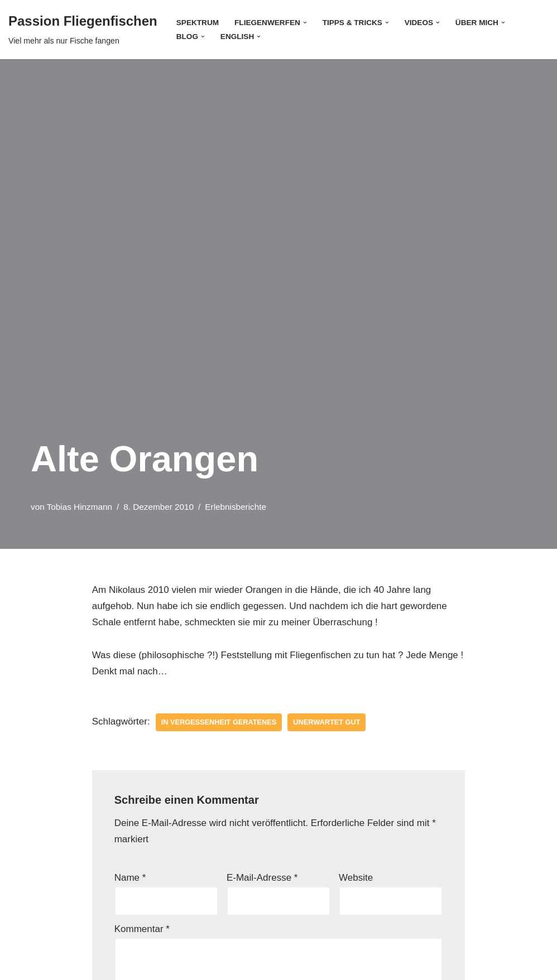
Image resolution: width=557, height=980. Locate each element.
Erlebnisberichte (236, 507)
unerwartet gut (326, 722)
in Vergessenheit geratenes (219, 722)
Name (130, 878)
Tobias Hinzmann (80, 507)
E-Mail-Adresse (262, 878)
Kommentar (142, 929)
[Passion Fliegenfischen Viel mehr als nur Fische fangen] (83, 30)
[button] (305, 23)
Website (356, 878)
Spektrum (198, 23)
